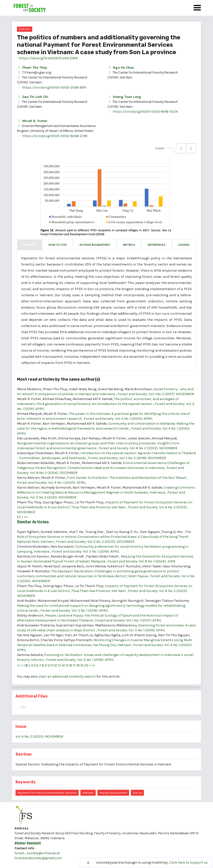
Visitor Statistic (28, 843)
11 (52, 665)
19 (82, 665)
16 (71, 665)
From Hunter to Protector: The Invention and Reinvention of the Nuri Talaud (127, 478)
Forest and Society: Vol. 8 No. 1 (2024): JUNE (141, 561)
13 (59, 665)
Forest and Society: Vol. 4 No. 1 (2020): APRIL (118, 419)
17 (74, 665)
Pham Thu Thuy (32, 68)
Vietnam (25, 29)
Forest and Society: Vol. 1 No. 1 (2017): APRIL (128, 620)
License (184, 245)
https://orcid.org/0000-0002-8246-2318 (52, 136)
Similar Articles (33, 522)
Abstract (30, 245)
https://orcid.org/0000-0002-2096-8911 (52, 87)
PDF (23, 707)
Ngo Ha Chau (121, 68)
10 (49, 665)
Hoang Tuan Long (124, 97)
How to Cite (58, 245)
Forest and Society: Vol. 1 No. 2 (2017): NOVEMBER (156, 394)
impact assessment (113, 793)
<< (19, 665)
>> (26, 517)
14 (63, 665)
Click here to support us (189, 862)
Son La (137, 793)
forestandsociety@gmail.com (38, 858)
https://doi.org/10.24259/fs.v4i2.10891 (47, 58)
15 (67, 665)
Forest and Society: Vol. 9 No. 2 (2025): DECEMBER (95, 542)
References (157, 245)
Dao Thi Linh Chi (33, 97)
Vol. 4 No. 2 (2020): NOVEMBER (39, 736)
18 (78, 665)
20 (86, 665)
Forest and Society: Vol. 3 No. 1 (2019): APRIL (86, 551)
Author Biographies (95, 245)
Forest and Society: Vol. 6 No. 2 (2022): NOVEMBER (138, 448)
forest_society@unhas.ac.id (37, 853)
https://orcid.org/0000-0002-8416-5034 (143, 112)
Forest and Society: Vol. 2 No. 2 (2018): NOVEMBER (127, 458)
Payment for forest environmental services (47, 793)
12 (56, 665)
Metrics (129, 245)
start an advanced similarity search (67, 676)
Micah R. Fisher (32, 121)
